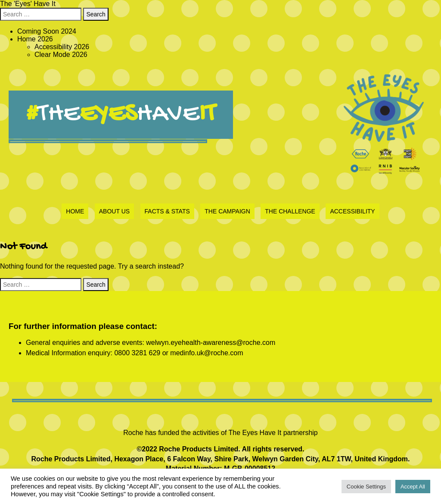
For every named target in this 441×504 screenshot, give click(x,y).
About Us (114, 211)
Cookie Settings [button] (366, 487)
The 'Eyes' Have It (28, 4)
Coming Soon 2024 (47, 31)
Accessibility (352, 211)
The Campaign (227, 211)
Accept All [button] (413, 487)
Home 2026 (35, 39)
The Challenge (290, 211)
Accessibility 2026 (62, 47)
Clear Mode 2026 (61, 55)
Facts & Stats (167, 211)
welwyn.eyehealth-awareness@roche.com (211, 343)
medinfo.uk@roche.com (207, 353)
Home (75, 211)
